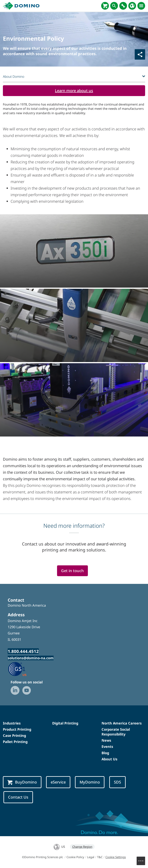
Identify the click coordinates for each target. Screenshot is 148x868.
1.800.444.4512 (23, 651)
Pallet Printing (15, 742)
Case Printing (14, 735)
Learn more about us (74, 91)
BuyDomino (22, 782)
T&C (100, 857)
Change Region (82, 847)
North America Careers (122, 723)
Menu (143, 859)
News (106, 740)
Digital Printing (65, 723)
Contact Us (18, 797)
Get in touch (72, 571)
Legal (91, 857)
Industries (12, 723)
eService (58, 782)
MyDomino (90, 782)
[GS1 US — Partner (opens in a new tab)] (21, 669)
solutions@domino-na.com (31, 658)
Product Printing (17, 729)
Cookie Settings (116, 857)
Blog (105, 753)
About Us (109, 759)
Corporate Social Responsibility (116, 732)
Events (107, 746)
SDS (117, 782)
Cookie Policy (75, 857)
